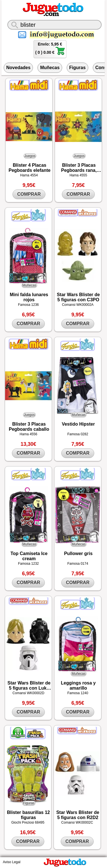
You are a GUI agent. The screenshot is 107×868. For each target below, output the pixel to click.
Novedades (18, 68)
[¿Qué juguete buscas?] (54, 25)
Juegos (30, 156)
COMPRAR (29, 194)
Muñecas (50, 68)
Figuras (77, 68)
